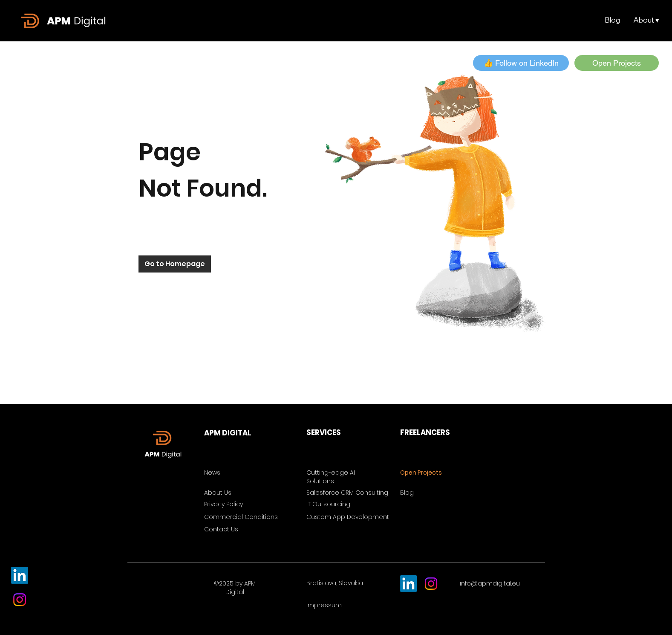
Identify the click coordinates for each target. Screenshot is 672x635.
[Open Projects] (617, 63)
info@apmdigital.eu (490, 583)
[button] (646, 20)
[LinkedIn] (20, 575)
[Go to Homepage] (175, 264)
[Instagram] (20, 600)
